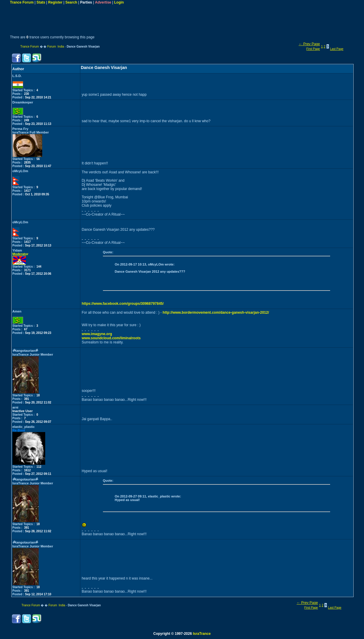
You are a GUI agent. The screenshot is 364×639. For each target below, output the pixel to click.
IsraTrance (202, 634)
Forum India (56, 47)
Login (119, 2)
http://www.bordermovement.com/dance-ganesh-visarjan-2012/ (216, 313)
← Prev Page (309, 44)
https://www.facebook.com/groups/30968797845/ (123, 304)
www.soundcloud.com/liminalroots (111, 338)
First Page (313, 49)
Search (71, 2)
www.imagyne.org (97, 334)
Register (55, 2)
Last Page (337, 49)
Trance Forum (22, 2)
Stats (41, 2)
